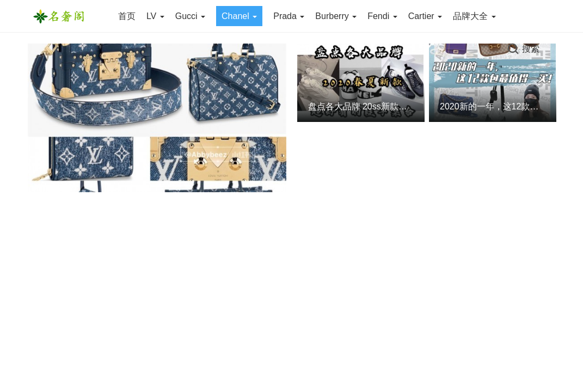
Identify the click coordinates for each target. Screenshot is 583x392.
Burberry (336, 16)
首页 (127, 16)
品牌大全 (474, 16)
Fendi (382, 16)
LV (155, 16)
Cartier (425, 16)
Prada (289, 16)
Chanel (239, 16)
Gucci (190, 16)
